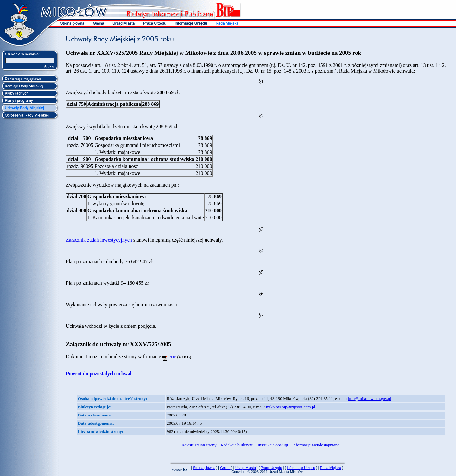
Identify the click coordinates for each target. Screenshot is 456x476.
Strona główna (204, 468)
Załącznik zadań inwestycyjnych (99, 240)
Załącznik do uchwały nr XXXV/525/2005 (118, 344)
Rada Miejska (331, 468)
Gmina (225, 468)
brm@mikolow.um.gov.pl (370, 399)
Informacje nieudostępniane (316, 445)
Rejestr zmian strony (199, 445)
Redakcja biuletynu (237, 445)
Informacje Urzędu (301, 468)
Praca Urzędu (271, 468)
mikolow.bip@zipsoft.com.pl (291, 407)
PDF (169, 357)
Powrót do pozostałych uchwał (99, 374)
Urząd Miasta (246, 468)
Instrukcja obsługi (273, 445)
